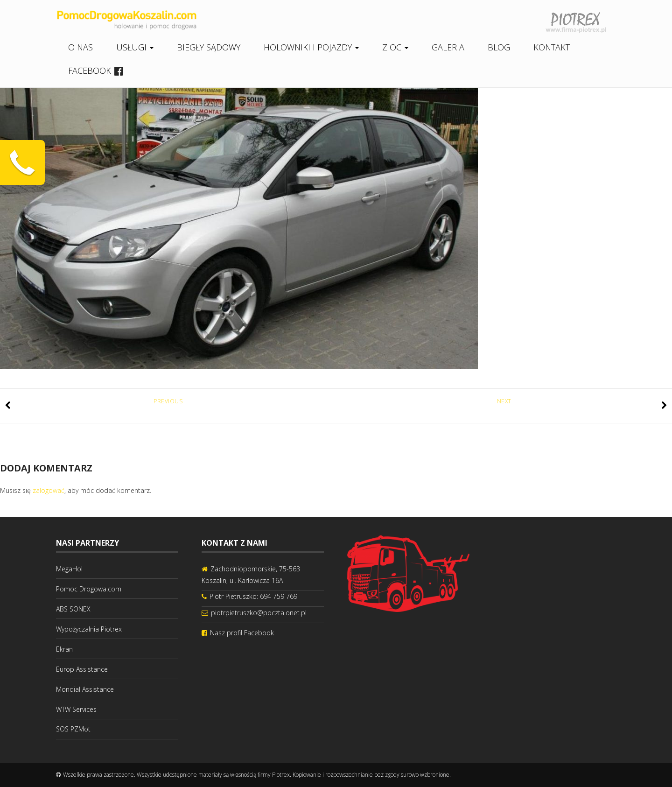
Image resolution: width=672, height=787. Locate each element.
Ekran (64, 649)
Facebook (90, 70)
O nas (80, 47)
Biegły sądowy (209, 47)
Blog (499, 47)
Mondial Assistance (85, 689)
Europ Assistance (82, 669)
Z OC (395, 47)
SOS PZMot (73, 729)
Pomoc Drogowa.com (89, 589)
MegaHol (69, 569)
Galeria (448, 47)
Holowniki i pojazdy (311, 47)
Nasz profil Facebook (242, 633)
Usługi (135, 47)
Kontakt (552, 47)
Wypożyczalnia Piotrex (89, 629)
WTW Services (76, 709)
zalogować (49, 490)
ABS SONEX (73, 609)
